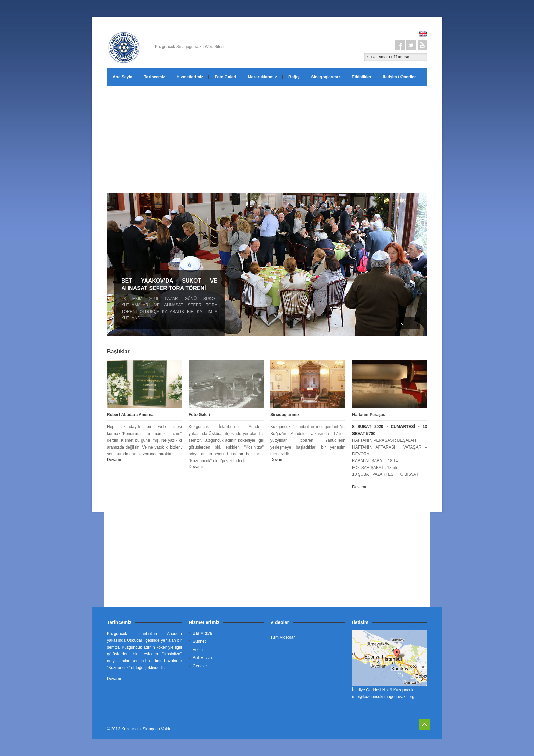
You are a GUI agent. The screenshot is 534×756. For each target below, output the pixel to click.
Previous (402, 323)
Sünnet (199, 641)
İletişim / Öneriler (399, 77)
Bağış (294, 77)
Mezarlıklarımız (262, 77)
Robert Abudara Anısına (130, 415)
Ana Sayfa (123, 77)
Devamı (114, 460)
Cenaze (200, 666)
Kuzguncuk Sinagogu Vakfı (146, 729)
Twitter (411, 45)
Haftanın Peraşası (369, 415)
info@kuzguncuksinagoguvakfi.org (383, 697)
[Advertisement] (267, 139)
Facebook (400, 45)
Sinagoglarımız (326, 77)
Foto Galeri (225, 77)
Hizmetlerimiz (190, 77)
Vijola (198, 650)
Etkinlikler (362, 77)
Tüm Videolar (282, 637)
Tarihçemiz (155, 77)
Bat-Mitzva (202, 658)
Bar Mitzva (202, 633)
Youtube (422, 45)
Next (414, 323)
